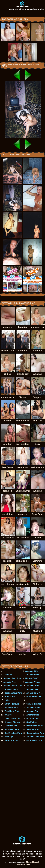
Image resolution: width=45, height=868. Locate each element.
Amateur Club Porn (35, 737)
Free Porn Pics (11, 708)
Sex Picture (32, 722)
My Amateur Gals (34, 740)
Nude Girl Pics (33, 718)
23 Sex (8, 700)
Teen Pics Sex (11, 726)
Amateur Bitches (12, 722)
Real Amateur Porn (13, 733)
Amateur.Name (33, 708)
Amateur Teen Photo (13, 678)
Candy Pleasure (12, 704)
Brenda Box (10, 697)
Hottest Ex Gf (31, 678)
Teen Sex (8, 675)
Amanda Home (32, 675)
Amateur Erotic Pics (13, 686)
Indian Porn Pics (12, 740)
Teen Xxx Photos (12, 718)
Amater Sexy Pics (34, 693)
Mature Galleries (34, 697)
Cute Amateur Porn (35, 733)
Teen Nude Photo (12, 711)
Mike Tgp (9, 737)
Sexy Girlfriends (34, 704)
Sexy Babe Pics (33, 729)
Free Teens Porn (12, 729)
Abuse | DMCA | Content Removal (27, 863)
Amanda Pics (9, 682)
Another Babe (33, 715)
